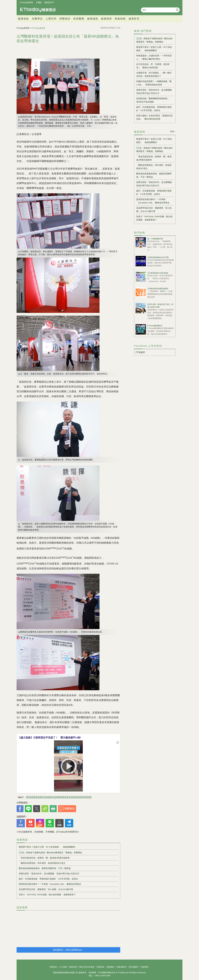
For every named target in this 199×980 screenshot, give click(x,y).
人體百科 (51, 19)
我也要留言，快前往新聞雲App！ (68, 950)
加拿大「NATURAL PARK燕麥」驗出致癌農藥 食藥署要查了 (47, 895)
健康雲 (38, 10)
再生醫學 (52, 797)
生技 (60, 797)
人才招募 (63, 967)
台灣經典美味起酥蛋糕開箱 (158, 289)
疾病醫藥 (79, 19)
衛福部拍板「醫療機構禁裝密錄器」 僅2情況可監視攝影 (154, 100)
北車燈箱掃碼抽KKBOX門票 (158, 257)
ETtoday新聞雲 (27, 2)
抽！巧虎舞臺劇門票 (155, 239)
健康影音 (134, 19)
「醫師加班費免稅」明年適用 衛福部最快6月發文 (42, 863)
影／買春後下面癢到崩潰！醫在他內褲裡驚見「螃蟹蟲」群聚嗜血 (50, 853)
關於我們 (73, 967)
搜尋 (177, 10)
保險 (89, 797)
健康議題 (93, 19)
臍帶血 (72, 797)
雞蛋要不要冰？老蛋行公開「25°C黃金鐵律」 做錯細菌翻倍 (47, 847)
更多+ (173, 131)
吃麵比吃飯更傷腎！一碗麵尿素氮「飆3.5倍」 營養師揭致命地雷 (154, 83)
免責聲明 (145, 967)
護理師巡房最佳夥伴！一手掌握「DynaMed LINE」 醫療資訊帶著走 (50, 884)
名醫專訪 (37, 19)
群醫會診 (65, 19)
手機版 (39, 2)
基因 (66, 797)
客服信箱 (101, 967)
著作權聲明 (134, 967)
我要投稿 (53, 967)
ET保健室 (140, 352)
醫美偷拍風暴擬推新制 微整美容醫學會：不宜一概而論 (45, 868)
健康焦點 (23, 19)
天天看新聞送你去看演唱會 (158, 273)
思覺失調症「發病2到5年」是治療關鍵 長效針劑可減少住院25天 (49, 874)
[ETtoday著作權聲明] (67, 832)
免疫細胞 (81, 797)
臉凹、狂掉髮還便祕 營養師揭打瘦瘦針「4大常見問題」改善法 (48, 879)
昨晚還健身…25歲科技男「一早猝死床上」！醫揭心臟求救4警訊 (154, 57)
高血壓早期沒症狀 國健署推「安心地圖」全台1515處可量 (46, 889)
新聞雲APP (49, 2)
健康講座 (106, 19)
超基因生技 (32, 797)
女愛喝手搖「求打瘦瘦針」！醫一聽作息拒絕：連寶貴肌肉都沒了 (154, 74)
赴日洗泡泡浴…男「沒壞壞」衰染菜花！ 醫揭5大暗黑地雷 (153, 66)
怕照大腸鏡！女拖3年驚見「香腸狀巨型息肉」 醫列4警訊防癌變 (154, 117)
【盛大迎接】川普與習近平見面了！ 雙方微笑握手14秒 (49, 738)
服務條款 (111, 967)
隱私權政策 (122, 967)
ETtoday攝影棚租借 (155, 326)
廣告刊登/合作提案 (87, 967)
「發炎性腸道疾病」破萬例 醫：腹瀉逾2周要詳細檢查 (44, 858)
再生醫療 (42, 797)
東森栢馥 (120, 19)
